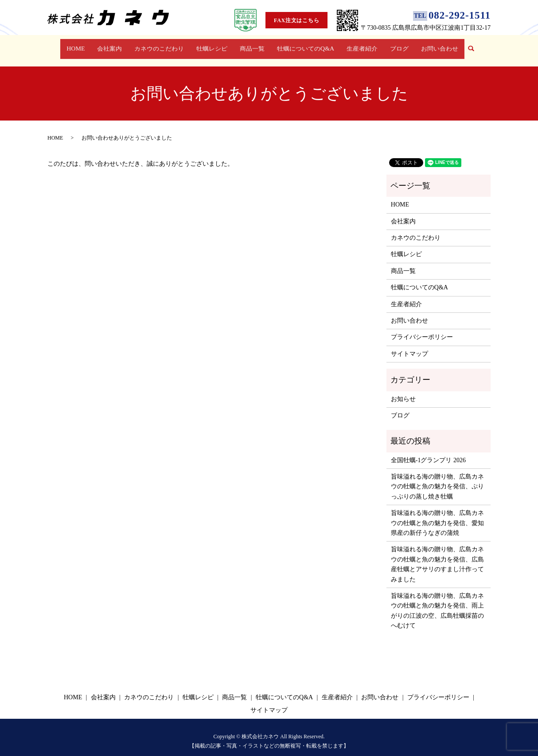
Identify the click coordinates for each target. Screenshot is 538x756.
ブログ (396, 46)
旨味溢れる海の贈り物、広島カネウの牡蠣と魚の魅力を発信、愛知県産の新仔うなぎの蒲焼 (437, 514)
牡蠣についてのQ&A (305, 46)
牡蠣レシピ (213, 46)
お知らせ (403, 390)
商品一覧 (252, 46)
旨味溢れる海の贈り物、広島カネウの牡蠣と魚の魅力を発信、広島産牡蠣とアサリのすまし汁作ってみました (437, 556)
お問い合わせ (435, 46)
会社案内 (112, 46)
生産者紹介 (361, 46)
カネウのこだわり (161, 46)
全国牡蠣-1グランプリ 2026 (428, 452)
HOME (80, 46)
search (470, 46)
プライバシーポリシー (422, 329)
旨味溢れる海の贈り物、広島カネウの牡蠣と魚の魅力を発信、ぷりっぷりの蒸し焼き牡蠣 (437, 478)
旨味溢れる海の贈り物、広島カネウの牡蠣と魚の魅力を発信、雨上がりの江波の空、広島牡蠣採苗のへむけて (437, 602)
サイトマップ (409, 345)
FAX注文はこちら (296, 20)
